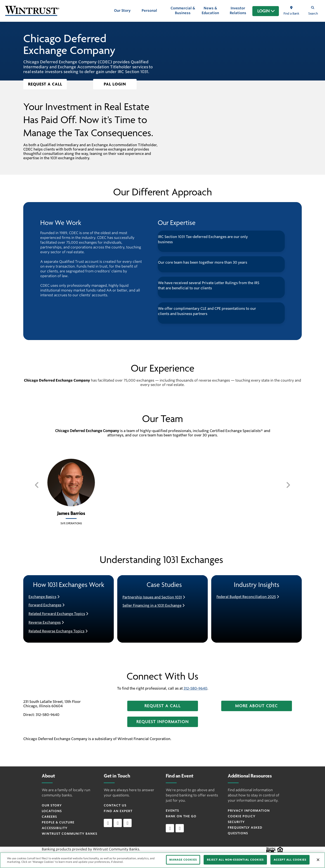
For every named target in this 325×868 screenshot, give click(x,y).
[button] (45, 84)
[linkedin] (108, 823)
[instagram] (127, 823)
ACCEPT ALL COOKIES (290, 860)
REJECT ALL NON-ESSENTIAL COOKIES (235, 860)
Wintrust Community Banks (70, 834)
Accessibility (55, 828)
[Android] (180, 828)
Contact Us (115, 805)
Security (236, 822)
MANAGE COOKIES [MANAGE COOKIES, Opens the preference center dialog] (183, 860)
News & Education (210, 11)
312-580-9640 (195, 688)
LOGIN (266, 11)
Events (172, 811)
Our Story (122, 11)
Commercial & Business (183, 11)
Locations (52, 811)
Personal (149, 11)
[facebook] (118, 823)
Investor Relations (238, 11)
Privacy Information (249, 811)
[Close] (318, 860)
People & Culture (58, 822)
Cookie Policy (242, 816)
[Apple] (170, 828)
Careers (49, 817)
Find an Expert (118, 811)
